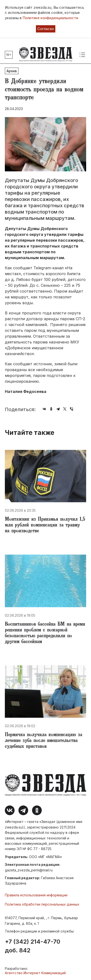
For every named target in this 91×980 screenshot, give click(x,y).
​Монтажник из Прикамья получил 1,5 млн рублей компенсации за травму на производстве (45, 526)
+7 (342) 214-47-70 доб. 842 (33, 946)
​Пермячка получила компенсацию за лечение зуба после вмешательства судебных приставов (44, 741)
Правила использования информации (36, 895)
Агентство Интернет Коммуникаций (35, 973)
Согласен (46, 29)
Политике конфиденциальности (50, 18)
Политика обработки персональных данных (42, 904)
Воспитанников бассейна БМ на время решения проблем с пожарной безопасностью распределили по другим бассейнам (45, 633)
